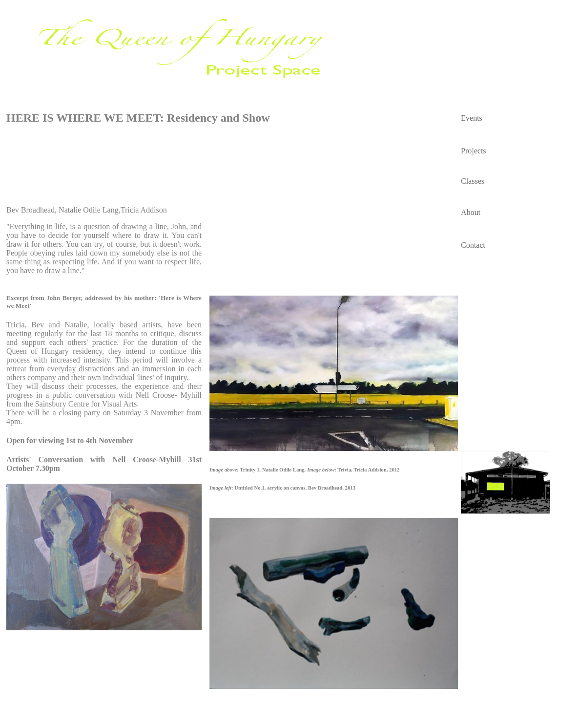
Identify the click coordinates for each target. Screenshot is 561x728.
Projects (474, 151)
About (471, 212)
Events (472, 118)
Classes (473, 181)
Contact (473, 245)
